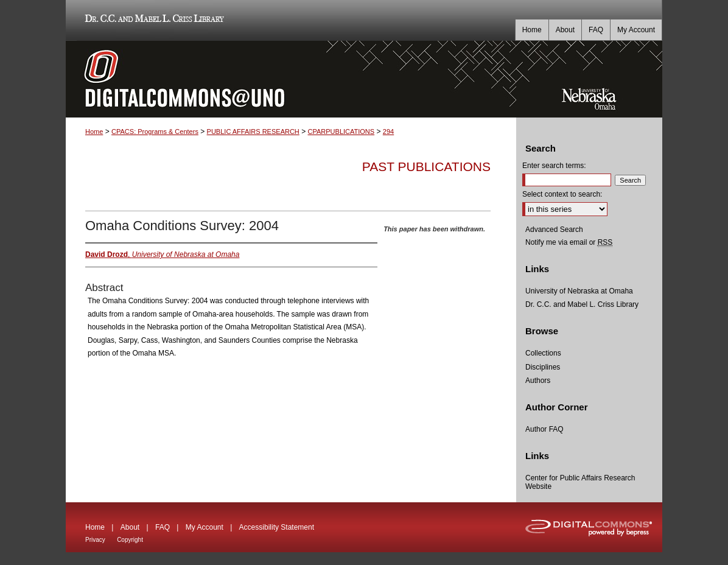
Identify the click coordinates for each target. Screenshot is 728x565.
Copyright (130, 540)
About (130, 527)
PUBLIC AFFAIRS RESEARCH (253, 132)
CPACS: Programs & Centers (155, 132)
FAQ (163, 527)
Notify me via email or (569, 242)
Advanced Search (554, 230)
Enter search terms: (554, 166)
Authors (538, 381)
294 (388, 132)
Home (94, 132)
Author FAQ (544, 429)
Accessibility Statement (277, 527)
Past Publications (426, 167)
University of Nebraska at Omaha (579, 291)
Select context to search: (562, 194)
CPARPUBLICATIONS (341, 132)
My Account (205, 527)
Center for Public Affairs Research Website (580, 482)
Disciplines (543, 367)
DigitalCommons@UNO (291, 79)
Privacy (95, 540)
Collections (543, 353)
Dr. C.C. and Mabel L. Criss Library (152, 20)
